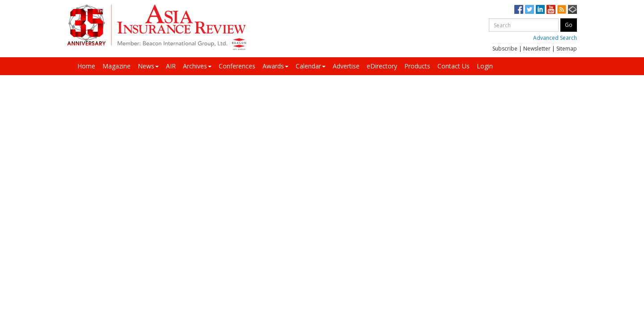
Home (86, 66)
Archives (197, 66)
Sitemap (567, 49)
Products (417, 66)
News (148, 66)
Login (485, 66)
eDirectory (382, 66)
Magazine (117, 66)
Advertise (346, 66)
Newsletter (537, 49)
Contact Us (453, 66)
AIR (171, 66)
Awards (275, 66)
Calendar (311, 66)
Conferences (237, 66)
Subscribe (505, 49)
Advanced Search (555, 38)
